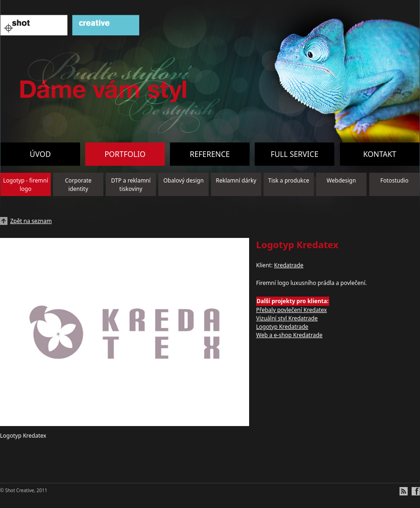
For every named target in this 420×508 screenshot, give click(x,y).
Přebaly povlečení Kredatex (291, 310)
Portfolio (125, 154)
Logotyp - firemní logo (26, 185)
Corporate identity (78, 185)
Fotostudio (394, 180)
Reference (210, 154)
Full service (295, 154)
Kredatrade (288, 265)
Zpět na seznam (31, 221)
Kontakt (380, 154)
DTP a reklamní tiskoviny (131, 185)
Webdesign (342, 180)
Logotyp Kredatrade (282, 327)
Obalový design (184, 180)
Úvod (40, 154)
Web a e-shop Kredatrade (289, 335)
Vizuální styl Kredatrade (287, 318)
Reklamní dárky (236, 180)
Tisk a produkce (289, 180)
